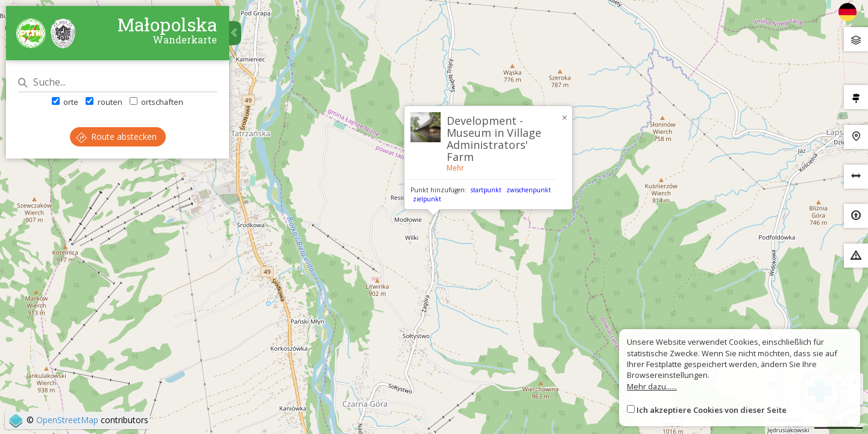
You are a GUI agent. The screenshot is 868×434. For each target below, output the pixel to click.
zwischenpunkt (529, 190)
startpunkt (486, 190)
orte (65, 102)
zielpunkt (427, 199)
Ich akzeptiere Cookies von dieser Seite (712, 410)
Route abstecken (116, 137)
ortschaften (156, 102)
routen (104, 102)
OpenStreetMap (67, 420)
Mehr (455, 168)
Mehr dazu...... (652, 386)
